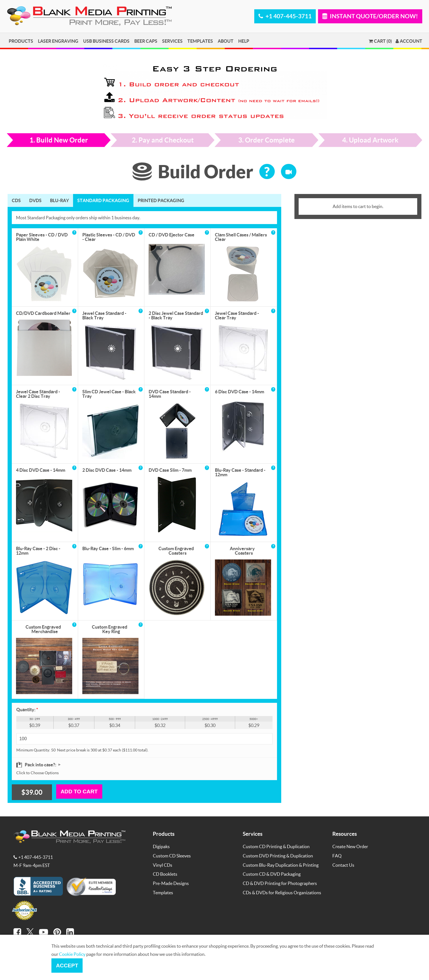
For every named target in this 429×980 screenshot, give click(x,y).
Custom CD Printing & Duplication (276, 846)
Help (244, 41)
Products (21, 41)
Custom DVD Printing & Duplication (278, 856)
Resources (345, 834)
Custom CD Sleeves (172, 856)
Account (409, 41)
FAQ (337, 856)
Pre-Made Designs (171, 883)
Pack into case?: (41, 765)
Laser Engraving (58, 41)
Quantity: (27, 710)
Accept (67, 966)
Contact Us (343, 865)
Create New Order (350, 846)
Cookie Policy (72, 954)
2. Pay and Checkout (163, 140)
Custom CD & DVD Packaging (272, 874)
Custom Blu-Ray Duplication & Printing (281, 865)
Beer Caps (146, 41)
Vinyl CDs (163, 865)
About (226, 41)
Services (172, 41)
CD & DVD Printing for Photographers (280, 883)
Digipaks (161, 846)
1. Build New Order (59, 140)
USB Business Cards (106, 41)
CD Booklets (165, 874)
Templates (200, 41)
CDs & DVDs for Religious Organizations (282, 892)
